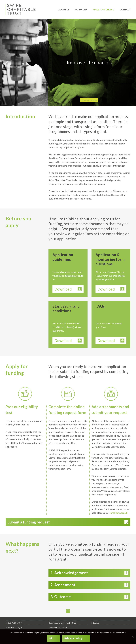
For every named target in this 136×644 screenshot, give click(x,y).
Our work (81, 10)
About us (64, 10)
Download (68, 289)
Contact (125, 10)
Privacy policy (73, 638)
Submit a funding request (68, 525)
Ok (51, 638)
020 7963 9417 (15, 626)
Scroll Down (89, 100)
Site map (95, 626)
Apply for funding (103, 10)
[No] (133, 637)
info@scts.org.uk (119, 513)
